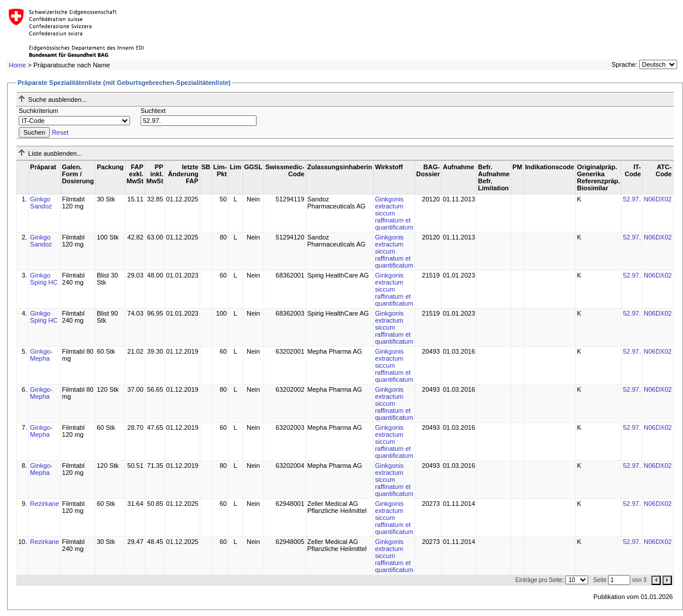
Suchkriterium (38, 111)
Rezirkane (45, 504)
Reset (60, 132)
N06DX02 (658, 199)
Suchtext (153, 111)
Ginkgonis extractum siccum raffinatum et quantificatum (394, 213)
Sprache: (624, 64)
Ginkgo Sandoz (41, 203)
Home (17, 65)
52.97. (632, 199)
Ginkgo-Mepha (41, 355)
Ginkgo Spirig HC (44, 279)
